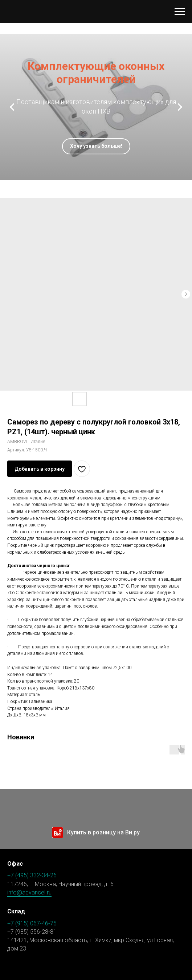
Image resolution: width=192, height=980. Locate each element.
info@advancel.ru (29, 892)
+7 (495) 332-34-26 (32, 875)
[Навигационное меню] (180, 12)
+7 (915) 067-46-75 (32, 923)
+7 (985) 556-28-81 (32, 932)
